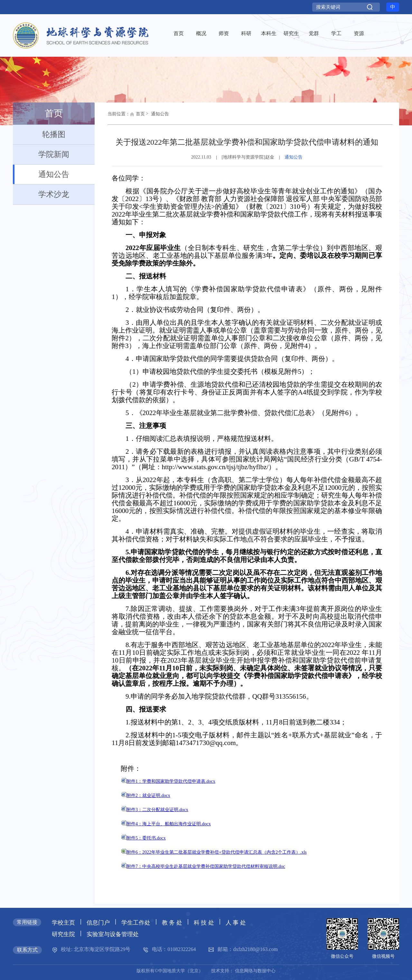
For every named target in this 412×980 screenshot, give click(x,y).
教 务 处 (172, 923)
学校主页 (63, 923)
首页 (137, 116)
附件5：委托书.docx (144, 838)
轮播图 (39, 134)
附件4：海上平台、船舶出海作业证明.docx (166, 824)
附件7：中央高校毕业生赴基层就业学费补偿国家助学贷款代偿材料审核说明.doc (203, 866)
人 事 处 (236, 923)
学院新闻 (41, 154)
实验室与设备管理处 (113, 934)
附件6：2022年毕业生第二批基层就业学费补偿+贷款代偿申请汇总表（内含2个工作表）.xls (214, 852)
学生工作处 (136, 923)
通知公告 (41, 174)
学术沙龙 (41, 194)
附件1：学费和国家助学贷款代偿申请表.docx (168, 781)
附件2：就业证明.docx (146, 796)
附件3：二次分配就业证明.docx (155, 810)
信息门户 (98, 923)
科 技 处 (204, 923)
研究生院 (63, 934)
